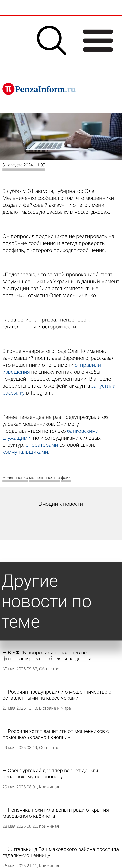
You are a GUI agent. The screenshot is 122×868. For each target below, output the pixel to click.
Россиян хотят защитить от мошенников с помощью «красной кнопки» (56, 734)
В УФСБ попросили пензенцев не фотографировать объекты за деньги (47, 656)
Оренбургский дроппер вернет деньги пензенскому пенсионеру (50, 774)
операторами (42, 445)
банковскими (83, 431)
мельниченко (15, 477)
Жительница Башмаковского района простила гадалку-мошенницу (61, 852)
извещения (16, 372)
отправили (88, 365)
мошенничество (45, 477)
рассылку (14, 393)
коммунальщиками (25, 452)
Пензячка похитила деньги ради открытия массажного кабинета (56, 813)
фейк (66, 477)
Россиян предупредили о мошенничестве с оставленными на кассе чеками (57, 695)
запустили (104, 386)
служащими (16, 438)
